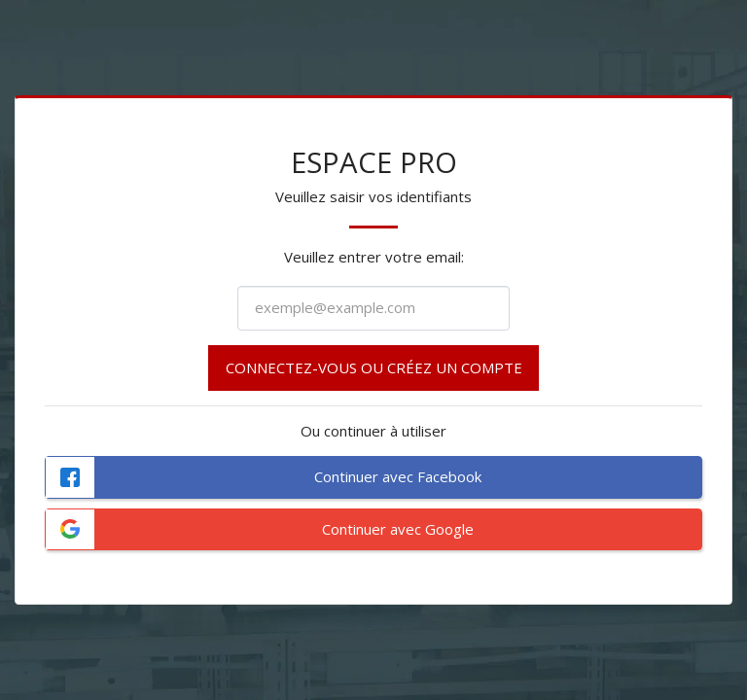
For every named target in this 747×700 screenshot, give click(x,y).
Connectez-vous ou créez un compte (374, 367)
